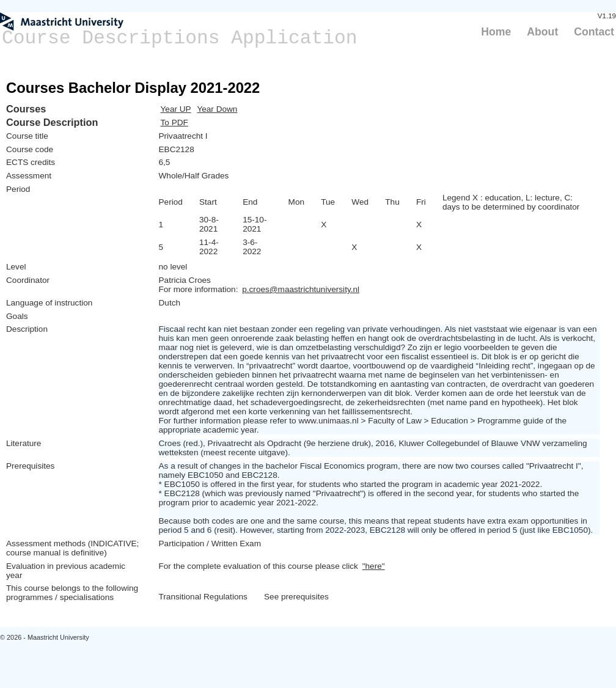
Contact (594, 32)
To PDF (174, 123)
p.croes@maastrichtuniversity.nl (301, 289)
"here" (374, 566)
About (542, 32)
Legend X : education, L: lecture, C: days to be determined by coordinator (511, 202)
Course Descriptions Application (180, 38)
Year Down (217, 109)
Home (496, 32)
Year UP (176, 109)
